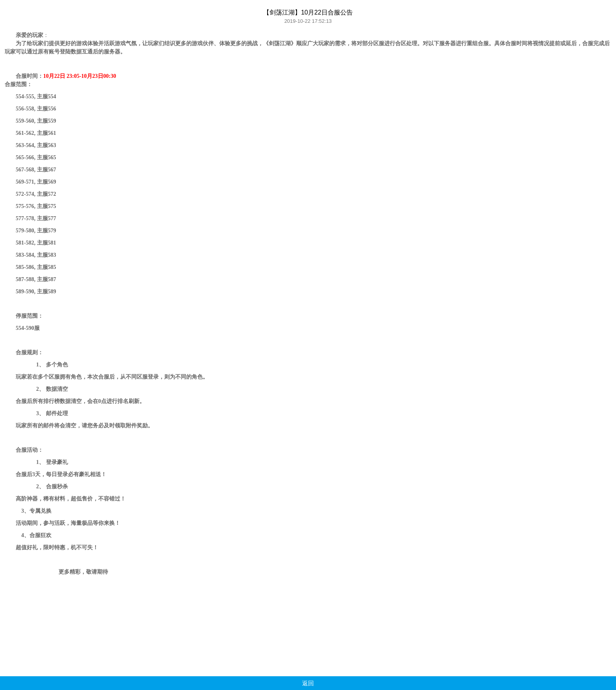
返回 (308, 683)
